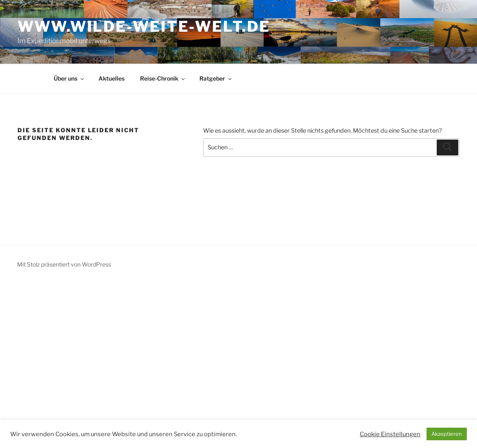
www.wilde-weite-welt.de (144, 26)
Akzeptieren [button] (447, 434)
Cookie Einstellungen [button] (390, 434)
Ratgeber (216, 78)
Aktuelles (112, 78)
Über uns (69, 78)
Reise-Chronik (163, 78)
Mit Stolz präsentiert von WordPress (64, 264)
